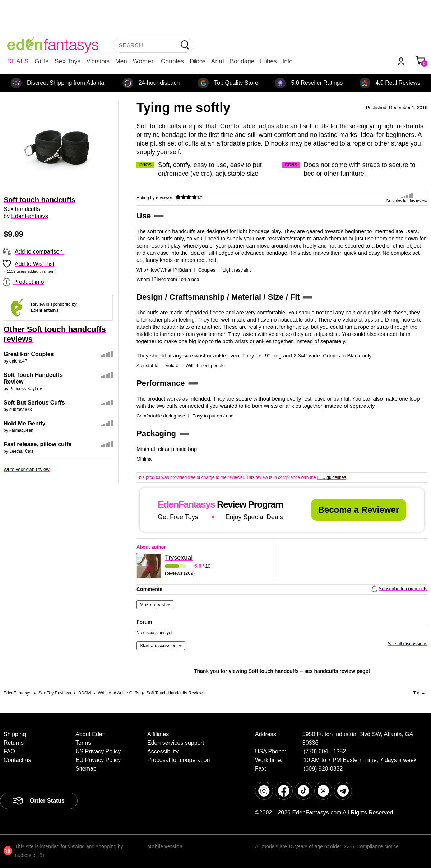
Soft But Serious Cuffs (34, 403)
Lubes (268, 61)
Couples (172, 61)
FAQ (9, 751)
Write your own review (27, 469)
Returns (14, 743)
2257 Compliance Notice (371, 846)
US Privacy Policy (98, 751)
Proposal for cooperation (179, 760)
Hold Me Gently (24, 423)
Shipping (15, 734)
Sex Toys (68, 61)
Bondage (242, 61)
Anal (218, 61)
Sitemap (86, 769)
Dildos (197, 61)
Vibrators (98, 61)
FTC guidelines (332, 477)
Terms (83, 743)
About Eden (91, 734)
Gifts (42, 61)
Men (121, 61)
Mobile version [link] (165, 846)
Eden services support (176, 743)
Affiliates (158, 734)
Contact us (17, 760)
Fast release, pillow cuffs (38, 444)
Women (144, 61)
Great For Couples (29, 354)
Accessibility (163, 751)
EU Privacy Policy (98, 760)
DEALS (18, 61)
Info (287, 61)
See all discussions (407, 644)
